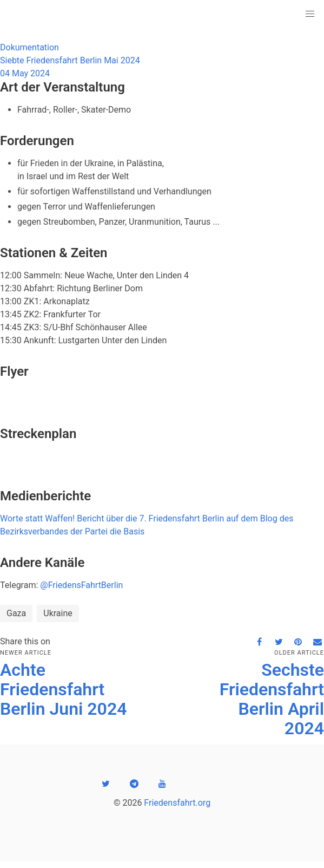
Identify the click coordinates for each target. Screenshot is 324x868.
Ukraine (58, 613)
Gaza (16, 613)
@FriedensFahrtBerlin (81, 585)
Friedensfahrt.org (177, 803)
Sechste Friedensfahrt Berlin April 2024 (272, 699)
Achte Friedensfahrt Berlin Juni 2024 (63, 689)
